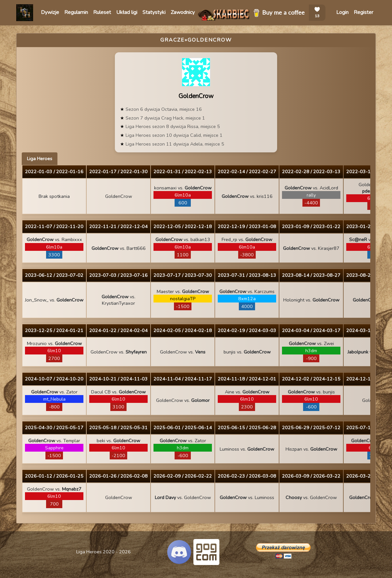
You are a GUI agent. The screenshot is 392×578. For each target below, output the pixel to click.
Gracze (172, 40)
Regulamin (76, 12)
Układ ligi (127, 12)
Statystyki (154, 12)
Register (363, 12)
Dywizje (50, 12)
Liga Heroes (40, 159)
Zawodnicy (183, 12)
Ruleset (102, 12)
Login (342, 12)
